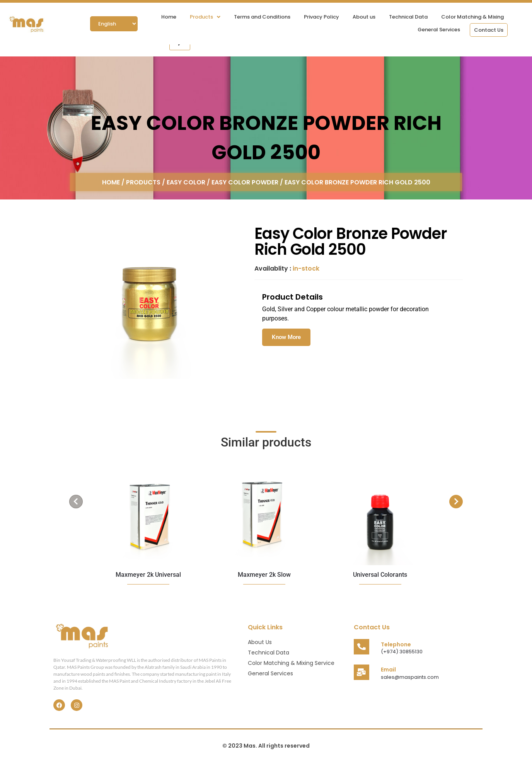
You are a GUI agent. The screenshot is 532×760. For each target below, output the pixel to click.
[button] (205, 17)
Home (169, 17)
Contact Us (489, 30)
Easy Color (186, 182)
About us (364, 17)
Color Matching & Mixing (472, 17)
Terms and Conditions (262, 17)
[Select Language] (114, 24)
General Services (439, 30)
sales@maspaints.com (410, 677)
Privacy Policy (321, 17)
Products (205, 17)
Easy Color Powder (245, 182)
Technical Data (408, 17)
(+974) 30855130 (402, 652)
